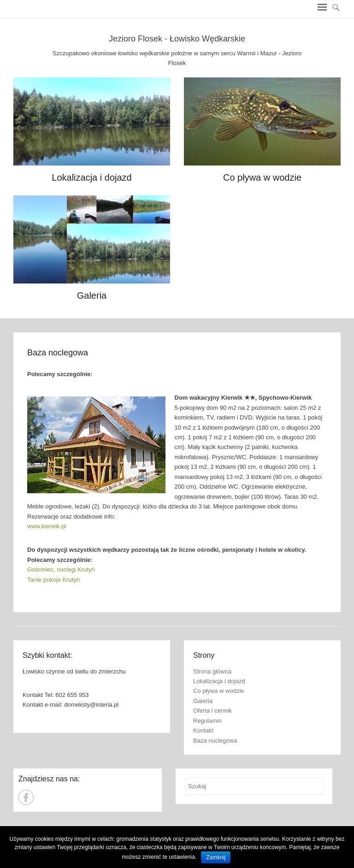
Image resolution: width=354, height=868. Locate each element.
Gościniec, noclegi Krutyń (61, 570)
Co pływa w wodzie (262, 177)
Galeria (92, 295)
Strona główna (212, 671)
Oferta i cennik (212, 711)
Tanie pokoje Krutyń (53, 580)
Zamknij (216, 857)
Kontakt (203, 730)
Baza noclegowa (58, 353)
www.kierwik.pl (47, 526)
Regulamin (207, 721)
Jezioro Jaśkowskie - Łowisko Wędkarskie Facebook (26, 797)
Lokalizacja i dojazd (91, 177)
